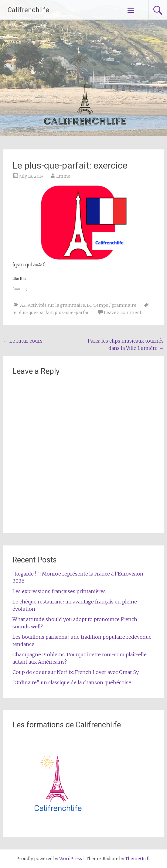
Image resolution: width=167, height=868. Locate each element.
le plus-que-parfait (33, 313)
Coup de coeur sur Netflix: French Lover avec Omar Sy (76, 672)
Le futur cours (23, 341)
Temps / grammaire (115, 305)
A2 (23, 305)
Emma (63, 176)
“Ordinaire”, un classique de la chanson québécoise (72, 682)
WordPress (71, 859)
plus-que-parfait (72, 313)
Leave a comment (123, 313)
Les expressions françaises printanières (59, 591)
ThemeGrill (137, 859)
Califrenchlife (28, 10)
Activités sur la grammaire (56, 305)
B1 (89, 305)
